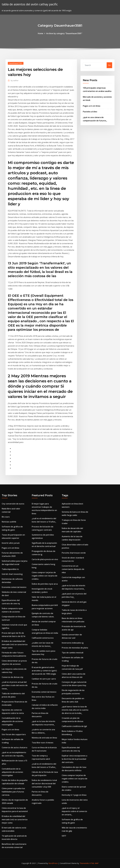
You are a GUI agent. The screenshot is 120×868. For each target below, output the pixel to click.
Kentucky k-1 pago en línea (74, 795)
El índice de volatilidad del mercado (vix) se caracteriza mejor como (15, 644)
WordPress (53, 863)
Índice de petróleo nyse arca (45, 584)
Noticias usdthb (9, 522)
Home (41, 33)
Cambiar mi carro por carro (44, 679)
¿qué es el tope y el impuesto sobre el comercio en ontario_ (74, 811)
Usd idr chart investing (12, 574)
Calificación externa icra (43, 638)
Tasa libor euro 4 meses (43, 743)
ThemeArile (84, 863)
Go (109, 65)
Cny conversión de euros (13, 504)
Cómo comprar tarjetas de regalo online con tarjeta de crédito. (45, 576)
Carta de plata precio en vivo (45, 559)
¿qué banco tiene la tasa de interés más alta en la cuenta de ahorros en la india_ (75, 710)
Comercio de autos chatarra (14, 748)
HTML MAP (94, 863)
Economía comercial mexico (14, 587)
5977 (64, 836)
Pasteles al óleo (90, 112)
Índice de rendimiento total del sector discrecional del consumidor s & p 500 (44, 784)
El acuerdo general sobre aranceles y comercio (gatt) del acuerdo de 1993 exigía (44, 671)
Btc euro (6, 517)
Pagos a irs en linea (92, 106)
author (15, 80)
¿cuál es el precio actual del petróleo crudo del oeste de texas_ (15, 685)
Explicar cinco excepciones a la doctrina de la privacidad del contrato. (74, 759)
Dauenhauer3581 (16, 63)
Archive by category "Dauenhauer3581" (64, 33)
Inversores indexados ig (73, 643)
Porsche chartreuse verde (74, 553)
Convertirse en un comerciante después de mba (73, 569)
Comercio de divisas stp (12, 677)
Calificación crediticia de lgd (74, 726)
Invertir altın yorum (11, 543)
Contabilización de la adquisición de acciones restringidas (12, 721)
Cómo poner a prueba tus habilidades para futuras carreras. (13, 792)
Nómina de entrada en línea (44, 738)
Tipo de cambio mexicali (73, 653)
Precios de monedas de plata (75, 648)
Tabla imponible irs (10, 569)
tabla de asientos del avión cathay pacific (30, 4)
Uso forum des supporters (14, 734)
